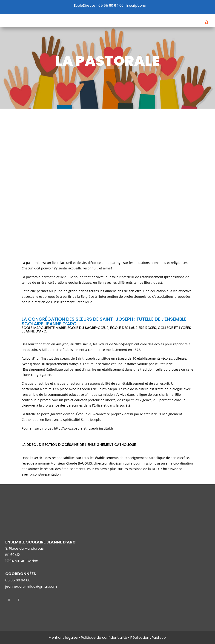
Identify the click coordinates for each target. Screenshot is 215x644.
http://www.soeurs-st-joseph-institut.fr (84, 428)
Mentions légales (63, 637)
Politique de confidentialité (104, 637)
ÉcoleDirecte (85, 5)
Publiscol (159, 637)
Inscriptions (136, 5)
